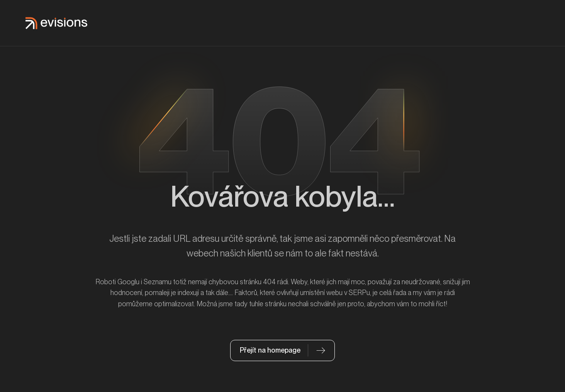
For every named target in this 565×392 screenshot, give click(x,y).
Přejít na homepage (270, 350)
